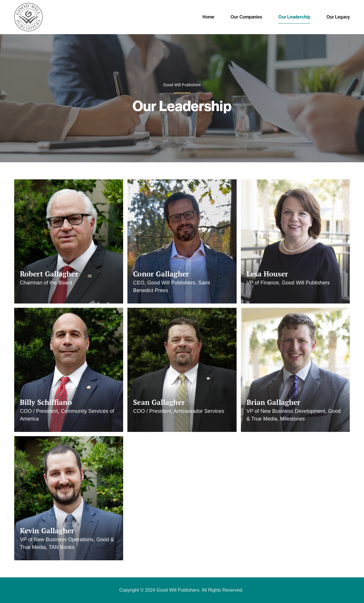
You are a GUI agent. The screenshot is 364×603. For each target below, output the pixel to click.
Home (208, 17)
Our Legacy (338, 17)
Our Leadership (294, 17)
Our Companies (246, 17)
